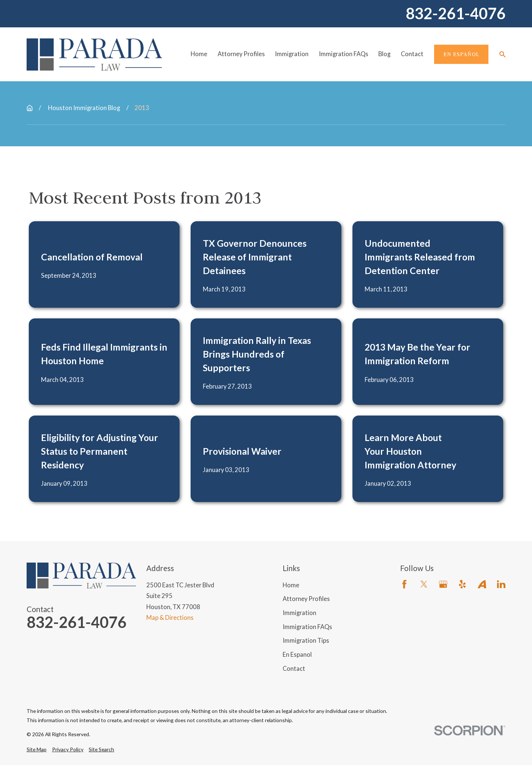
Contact (294, 669)
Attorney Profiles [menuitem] (241, 54)
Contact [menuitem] (412, 54)
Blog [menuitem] (384, 54)
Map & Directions (170, 618)
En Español (461, 54)
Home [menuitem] (199, 54)
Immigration (299, 613)
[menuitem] (37, 750)
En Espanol (297, 655)
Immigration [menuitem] (292, 54)
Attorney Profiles (306, 599)
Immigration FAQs (307, 627)
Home (291, 585)
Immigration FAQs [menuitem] (344, 54)
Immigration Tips (306, 641)
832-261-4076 (456, 13)
